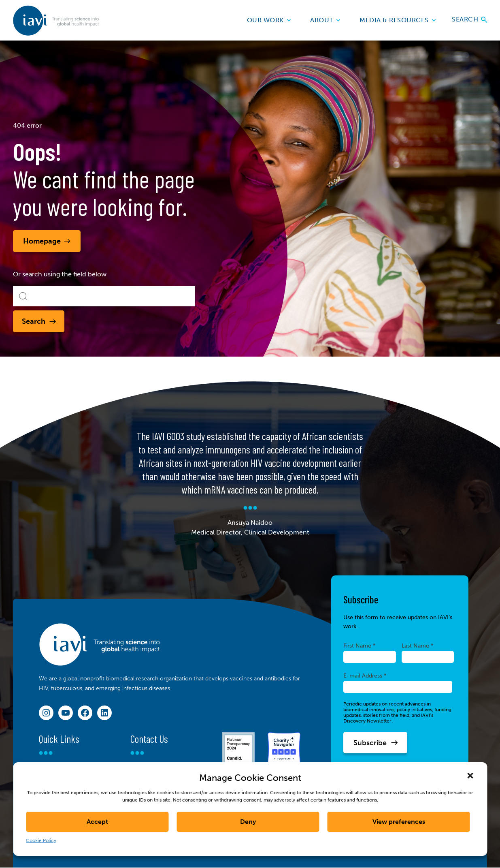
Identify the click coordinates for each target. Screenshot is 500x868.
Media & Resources (398, 20)
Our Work (269, 20)
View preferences (399, 822)
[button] (470, 776)
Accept (97, 822)
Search (469, 20)
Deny (248, 822)
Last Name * (418, 646)
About (325, 20)
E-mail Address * (365, 676)
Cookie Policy (41, 840)
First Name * (360, 646)
